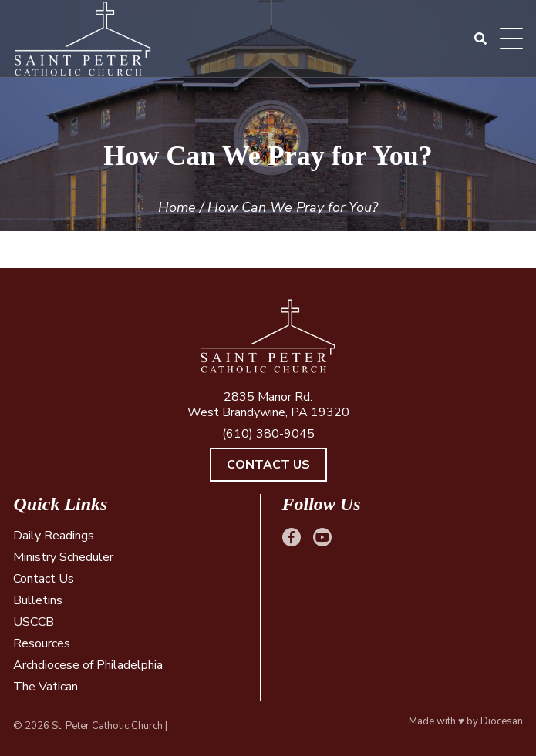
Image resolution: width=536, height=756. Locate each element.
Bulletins (38, 600)
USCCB (34, 622)
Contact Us (268, 465)
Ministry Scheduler (63, 557)
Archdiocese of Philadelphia (88, 665)
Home (177, 207)
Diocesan (502, 721)
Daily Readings (54, 536)
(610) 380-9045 (268, 434)
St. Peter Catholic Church (107, 726)
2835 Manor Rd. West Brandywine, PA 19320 (268, 405)
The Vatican (46, 687)
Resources (42, 643)
